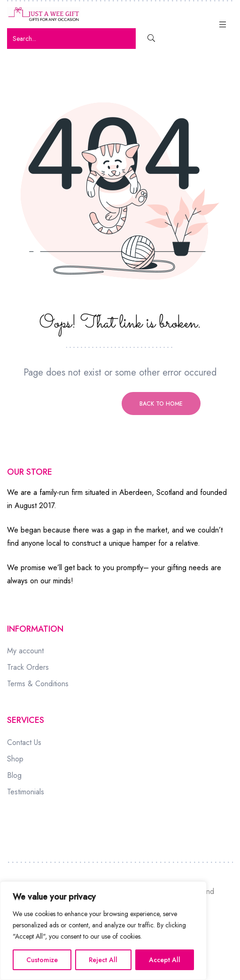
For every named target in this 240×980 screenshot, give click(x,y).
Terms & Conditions (38, 684)
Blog (14, 775)
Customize (42, 960)
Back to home (161, 404)
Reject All (103, 960)
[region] (103, 931)
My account (25, 651)
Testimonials (26, 792)
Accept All (165, 960)
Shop (15, 759)
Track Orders (28, 667)
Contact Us (24, 742)
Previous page (79, 404)
